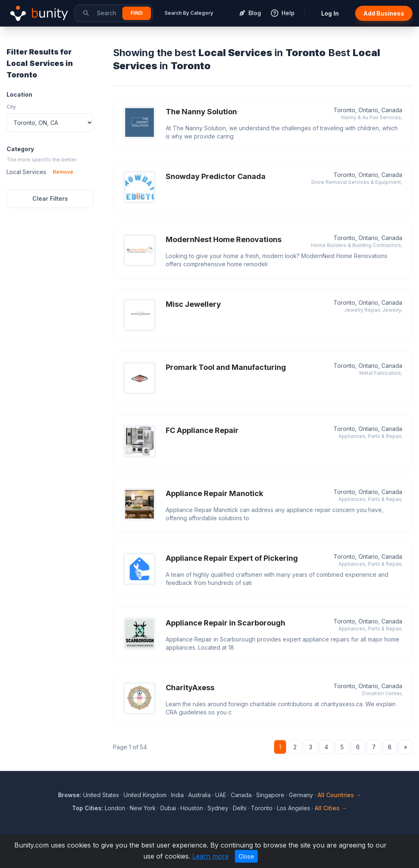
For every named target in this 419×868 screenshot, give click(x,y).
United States (101, 795)
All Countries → (339, 795)
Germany (301, 795)
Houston (192, 808)
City (11, 107)
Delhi (240, 808)
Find (137, 13)
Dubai (168, 808)
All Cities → (331, 808)
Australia (199, 795)
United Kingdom (145, 795)
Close (246, 856)
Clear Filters (50, 198)
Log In (330, 13)
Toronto (262, 808)
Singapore (270, 795)
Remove (63, 172)
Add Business (384, 13)
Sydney (218, 808)
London (115, 808)
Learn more (211, 856)
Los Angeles (294, 808)
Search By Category (189, 13)
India (177, 795)
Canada (241, 795)
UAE (221, 795)
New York (143, 808)
